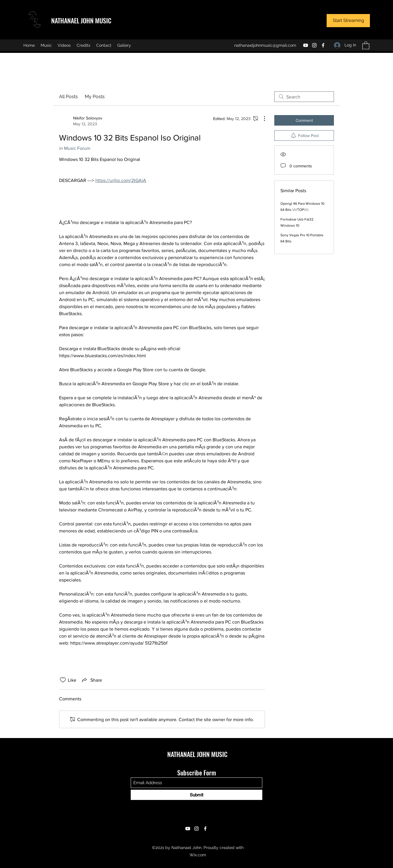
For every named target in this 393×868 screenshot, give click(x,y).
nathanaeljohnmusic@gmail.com (265, 45)
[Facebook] (323, 45)
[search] (304, 97)
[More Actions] (261, 119)
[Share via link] (92, 680)
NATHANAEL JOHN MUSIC (81, 20)
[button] (366, 45)
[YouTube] (306, 45)
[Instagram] (314, 45)
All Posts (68, 97)
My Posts (95, 97)
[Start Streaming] (348, 21)
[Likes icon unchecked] (63, 680)
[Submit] (196, 795)
